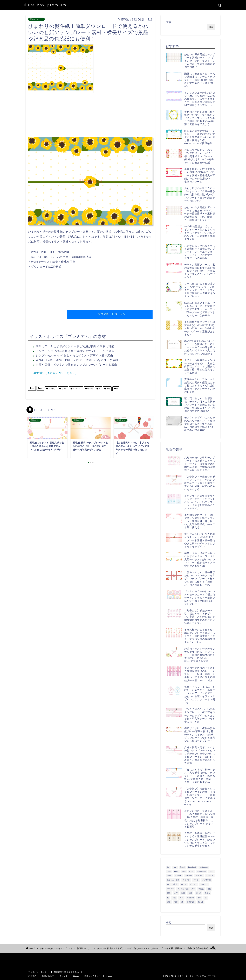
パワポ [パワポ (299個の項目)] (184, 884)
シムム (109, 976)
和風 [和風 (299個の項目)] (190, 893)
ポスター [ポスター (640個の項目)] (170, 889)
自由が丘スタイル (93, 976)
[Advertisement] (124, 68)
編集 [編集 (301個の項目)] (199, 898)
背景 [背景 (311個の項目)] (176, 902)
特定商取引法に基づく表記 (66, 972)
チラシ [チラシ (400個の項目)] (196, 880)
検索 (168, 22)
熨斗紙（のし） (36, 19)
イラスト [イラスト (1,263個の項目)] (210, 875)
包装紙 (90, 389)
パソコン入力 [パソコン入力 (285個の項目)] (172, 884)
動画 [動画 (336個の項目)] (183, 893)
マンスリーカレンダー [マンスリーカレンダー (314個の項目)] (186, 889)
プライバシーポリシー (39, 972)
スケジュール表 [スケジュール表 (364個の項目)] (173, 880)
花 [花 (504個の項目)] (182, 902)
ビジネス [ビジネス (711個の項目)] (193, 884)
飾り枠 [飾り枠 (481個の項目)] (201, 902)
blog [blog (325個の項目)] (175, 867)
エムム (76, 976)
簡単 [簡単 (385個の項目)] (181, 898)
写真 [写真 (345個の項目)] (169, 893)
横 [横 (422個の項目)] (168, 898)
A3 (33, 389)
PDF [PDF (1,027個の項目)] (184, 871)
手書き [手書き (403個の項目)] (207, 893)
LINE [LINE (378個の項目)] (176, 871)
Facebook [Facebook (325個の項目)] (192, 867)
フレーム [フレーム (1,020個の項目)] (204, 884)
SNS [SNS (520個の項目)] (212, 871)
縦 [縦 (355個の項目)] (206, 898)
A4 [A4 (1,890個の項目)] (168, 867)
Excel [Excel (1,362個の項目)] (182, 867)
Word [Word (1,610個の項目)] (169, 875)
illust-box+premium (45, 5)
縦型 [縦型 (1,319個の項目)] (169, 902)
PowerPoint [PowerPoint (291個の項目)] (201, 871)
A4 (41, 389)
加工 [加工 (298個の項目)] (176, 893)
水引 (108, 389)
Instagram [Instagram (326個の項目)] (204, 867)
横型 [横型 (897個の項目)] (174, 898)
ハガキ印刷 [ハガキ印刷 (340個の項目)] (207, 880)
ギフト (64, 389)
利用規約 (32, 976)
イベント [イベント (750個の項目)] (199, 875)
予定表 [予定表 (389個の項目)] (201, 889)
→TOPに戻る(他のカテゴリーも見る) (52, 373)
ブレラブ (64, 976)
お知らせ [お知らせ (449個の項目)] (189, 875)
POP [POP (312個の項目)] (191, 871)
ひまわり (52, 389)
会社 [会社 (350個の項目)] (209, 889)
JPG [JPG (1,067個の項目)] (169, 871)
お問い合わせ (48, 976)
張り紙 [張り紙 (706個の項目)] (199, 893)
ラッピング (77, 389)
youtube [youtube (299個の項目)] (178, 875)
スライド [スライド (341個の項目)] (186, 880)
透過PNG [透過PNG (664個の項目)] (191, 902)
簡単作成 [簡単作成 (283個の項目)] (190, 898)
